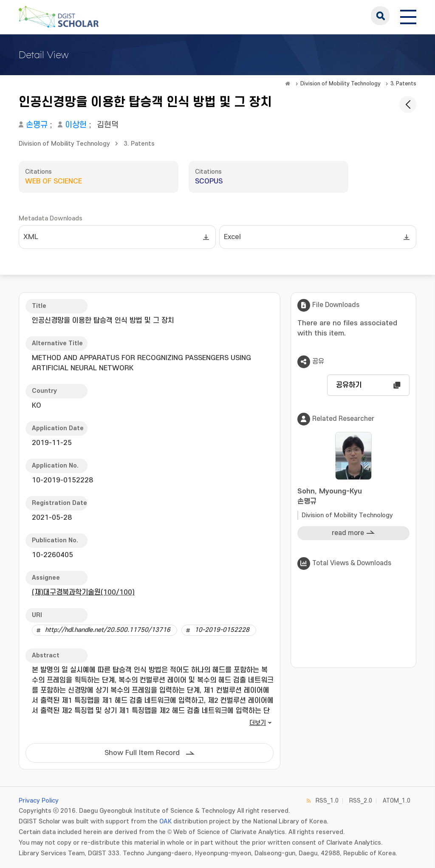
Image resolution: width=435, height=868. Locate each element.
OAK (165, 821)
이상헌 (76, 125)
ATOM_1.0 (397, 801)
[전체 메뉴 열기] (408, 16)
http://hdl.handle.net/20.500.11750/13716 (108, 630)
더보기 (258, 723)
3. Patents (403, 84)
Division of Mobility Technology (340, 84)
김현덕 (108, 125)
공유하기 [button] (349, 385)
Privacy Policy (39, 801)
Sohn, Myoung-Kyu (353, 497)
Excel (232, 237)
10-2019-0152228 (222, 630)
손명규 (37, 125)
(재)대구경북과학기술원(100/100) (83, 592)
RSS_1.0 (327, 801)
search (380, 16)
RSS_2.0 (361, 801)
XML (31, 237)
